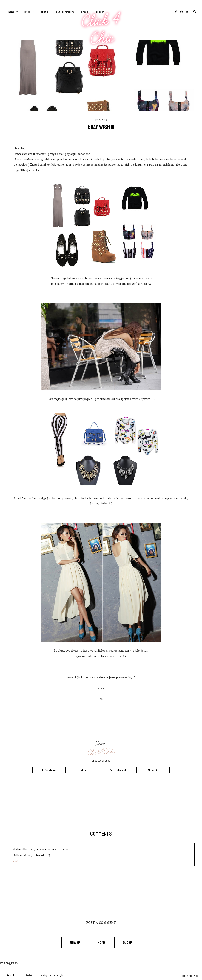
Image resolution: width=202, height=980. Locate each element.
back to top (190, 976)
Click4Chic (101, 752)
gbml (63, 975)
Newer (75, 943)
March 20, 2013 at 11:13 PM (54, 849)
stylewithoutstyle (25, 849)
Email (153, 770)
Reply (16, 861)
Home (11, 12)
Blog (27, 12)
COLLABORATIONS (64, 12)
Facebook (49, 770)
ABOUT (44, 12)
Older (128, 943)
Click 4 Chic (101, 29)
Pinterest (118, 770)
